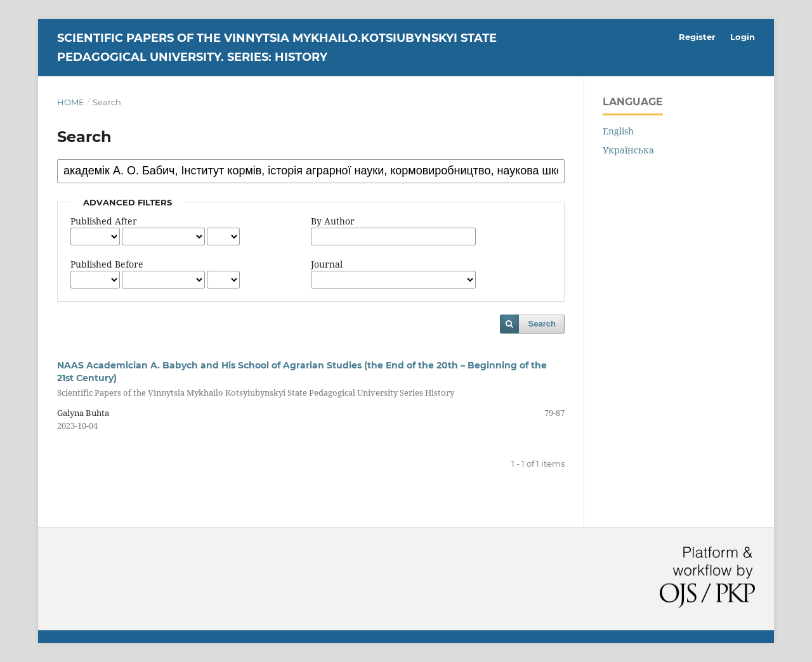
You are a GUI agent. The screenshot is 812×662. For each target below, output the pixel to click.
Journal (327, 264)
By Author (333, 221)
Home (71, 102)
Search (542, 324)
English (618, 131)
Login (743, 37)
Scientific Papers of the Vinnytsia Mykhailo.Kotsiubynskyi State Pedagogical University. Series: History (277, 48)
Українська (628, 150)
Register (697, 37)
